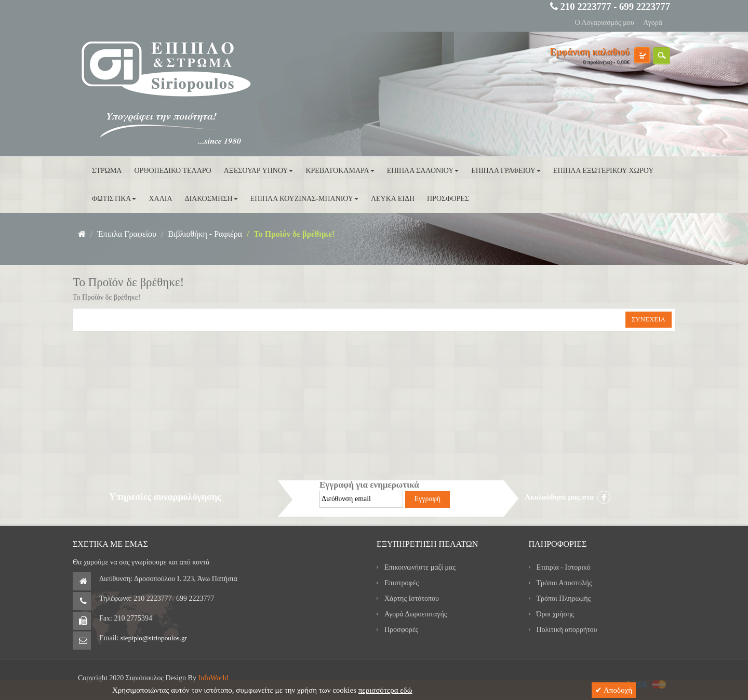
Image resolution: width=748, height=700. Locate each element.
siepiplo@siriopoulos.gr (154, 638)
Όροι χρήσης (555, 614)
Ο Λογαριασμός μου (604, 23)
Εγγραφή (428, 499)
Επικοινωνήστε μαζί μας (420, 567)
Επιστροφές (402, 583)
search (662, 56)
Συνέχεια (649, 319)
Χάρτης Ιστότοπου (412, 598)
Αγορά (653, 23)
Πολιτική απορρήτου (567, 630)
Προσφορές (401, 630)
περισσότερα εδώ (385, 690)
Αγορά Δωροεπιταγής (416, 614)
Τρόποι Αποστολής (564, 583)
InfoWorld (213, 678)
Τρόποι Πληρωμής (564, 598)
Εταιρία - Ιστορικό (564, 567)
